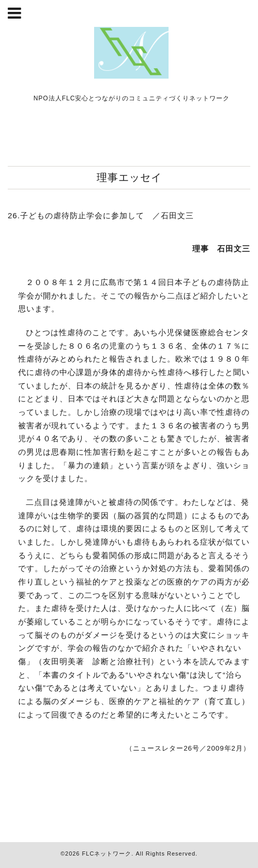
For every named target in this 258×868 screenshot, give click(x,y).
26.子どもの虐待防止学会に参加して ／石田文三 (101, 215)
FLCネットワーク (107, 854)
